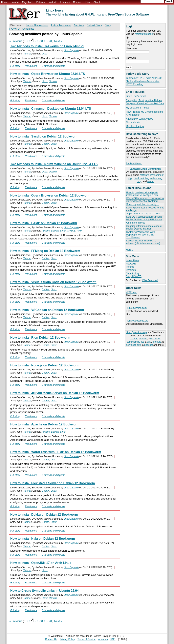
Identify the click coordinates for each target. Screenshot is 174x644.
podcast (149, 345)
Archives (79, 25)
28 (50, 41)
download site (133, 345)
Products (53, 2)
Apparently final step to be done (143, 214)
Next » (58, 41)
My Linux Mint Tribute (137, 108)
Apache (46, 231)
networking (156, 178)
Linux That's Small (136, 96)
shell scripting (142, 178)
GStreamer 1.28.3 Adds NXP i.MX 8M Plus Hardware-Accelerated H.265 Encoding (144, 81)
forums (134, 339)
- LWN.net (131, 292)
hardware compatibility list (143, 340)
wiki (149, 342)
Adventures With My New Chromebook (139, 121)
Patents (41, 2)
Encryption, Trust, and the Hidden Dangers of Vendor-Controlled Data (145, 102)
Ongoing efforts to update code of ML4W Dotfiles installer (144, 227)
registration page (144, 34)
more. (151, 181)
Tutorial (27, 54)
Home (4, 2)
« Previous (16, 41)
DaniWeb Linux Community (145, 169)
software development (152, 175)
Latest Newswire (61, 25)
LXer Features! (150, 280)
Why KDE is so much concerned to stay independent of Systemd (145, 200)
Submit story (133, 273)
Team (87, 2)
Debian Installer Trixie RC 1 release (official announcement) (143, 242)
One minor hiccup (136, 223)
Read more (31, 66)
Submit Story (94, 25)
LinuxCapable (71, 50)
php (130, 178)
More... (130, 250)
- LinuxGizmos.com (136, 308)
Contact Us (51, 639)
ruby (139, 181)
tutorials (157, 342)
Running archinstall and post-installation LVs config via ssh (142, 194)
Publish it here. (134, 164)
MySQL (71, 231)
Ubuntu (53, 81)
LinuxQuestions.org (136, 332)
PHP (79, 231)
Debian (46, 144)
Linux (45, 54)
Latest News (132, 261)
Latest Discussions (37, 25)
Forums (15, 2)
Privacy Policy (67, 639)
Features (65, 2)
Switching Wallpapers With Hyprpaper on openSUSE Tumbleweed (141, 235)
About (97, 2)
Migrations (28, 2)
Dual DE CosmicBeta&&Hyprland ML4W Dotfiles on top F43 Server (144, 218)
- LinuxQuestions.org (137, 321)
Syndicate (131, 270)
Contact (77, 2)
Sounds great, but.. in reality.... (143, 204)
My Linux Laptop (135, 126)
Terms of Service (87, 639)
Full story (15, 66)
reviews (143, 339)
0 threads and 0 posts (54, 66)
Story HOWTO (134, 276)
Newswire (131, 264)
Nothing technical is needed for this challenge (145, 209)
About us (103, 639)
